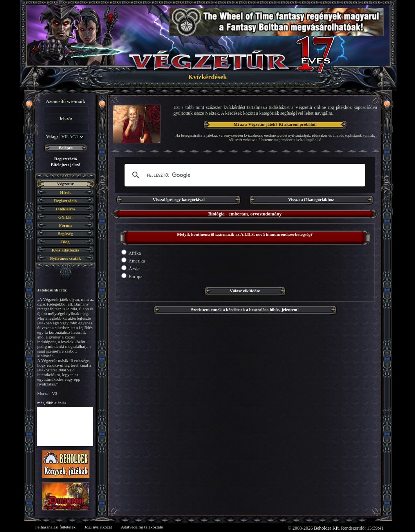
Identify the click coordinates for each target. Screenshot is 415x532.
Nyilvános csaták (65, 258)
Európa (132, 276)
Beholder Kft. (327, 528)
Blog (65, 242)
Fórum (65, 225)
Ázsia (130, 268)
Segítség (65, 233)
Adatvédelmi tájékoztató (142, 527)
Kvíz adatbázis (65, 250)
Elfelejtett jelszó (66, 165)
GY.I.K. (66, 217)
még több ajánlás (52, 403)
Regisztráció (65, 159)
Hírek (65, 192)
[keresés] (244, 175)
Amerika (133, 261)
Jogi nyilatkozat (98, 527)
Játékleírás (65, 209)
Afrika (131, 253)
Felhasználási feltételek (55, 527)
